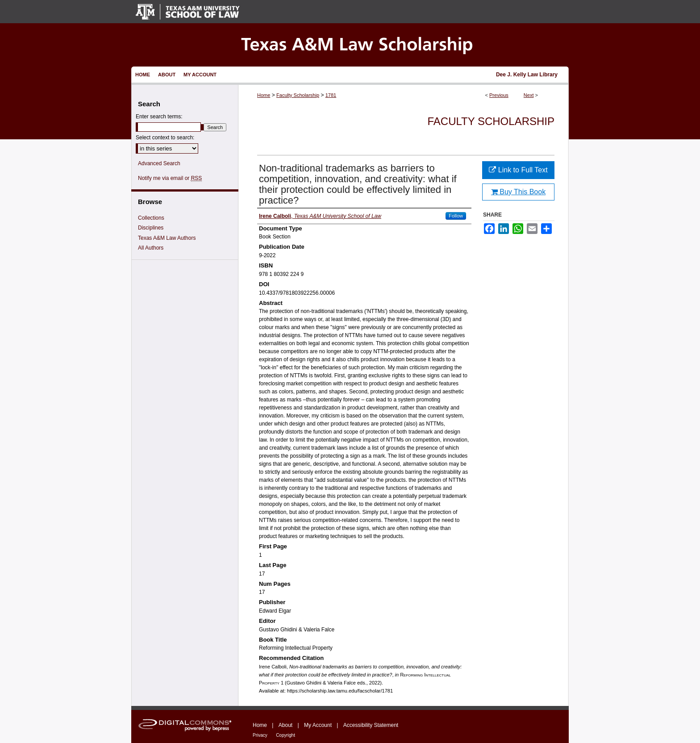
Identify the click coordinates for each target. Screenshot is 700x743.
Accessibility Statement (371, 725)
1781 (331, 95)
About (285, 725)
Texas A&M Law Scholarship (350, 45)
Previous (499, 95)
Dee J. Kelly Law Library (527, 75)
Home (264, 95)
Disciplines (151, 228)
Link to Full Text (518, 170)
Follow (456, 216)
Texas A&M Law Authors (167, 238)
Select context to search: (165, 138)
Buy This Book (518, 192)
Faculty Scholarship (298, 95)
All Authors (151, 248)
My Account (318, 725)
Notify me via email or (170, 178)
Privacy (260, 735)
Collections (151, 218)
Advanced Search (159, 163)
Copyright (285, 735)
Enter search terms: (159, 117)
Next (529, 95)
